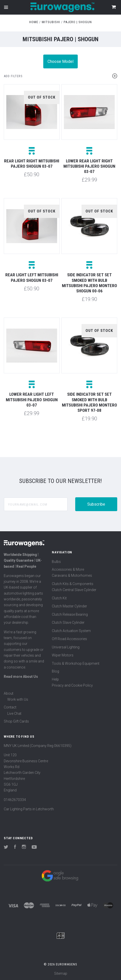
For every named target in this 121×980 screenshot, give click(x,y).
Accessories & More (68, 569)
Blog (55, 671)
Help (55, 679)
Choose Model (60, 61)
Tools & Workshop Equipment (76, 663)
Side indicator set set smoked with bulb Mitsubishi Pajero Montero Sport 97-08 (89, 402)
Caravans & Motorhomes (72, 575)
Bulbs (56, 562)
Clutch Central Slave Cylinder (74, 590)
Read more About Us (21, 677)
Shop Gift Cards (16, 721)
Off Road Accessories (69, 639)
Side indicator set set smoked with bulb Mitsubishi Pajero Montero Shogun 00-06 (89, 283)
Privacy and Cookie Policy (72, 685)
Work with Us (18, 699)
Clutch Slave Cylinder (68, 622)
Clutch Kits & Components (73, 584)
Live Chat (14, 714)
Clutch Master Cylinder (69, 606)
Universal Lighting (66, 647)
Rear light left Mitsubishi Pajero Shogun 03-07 (32, 277)
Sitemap (61, 973)
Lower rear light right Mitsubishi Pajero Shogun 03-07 (89, 166)
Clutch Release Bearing (70, 614)
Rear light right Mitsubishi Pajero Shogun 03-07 (32, 164)
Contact (10, 707)
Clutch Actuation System (71, 631)
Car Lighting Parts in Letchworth (29, 809)
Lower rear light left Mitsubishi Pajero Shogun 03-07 (32, 400)
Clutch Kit (59, 598)
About (9, 693)
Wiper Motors (63, 655)
